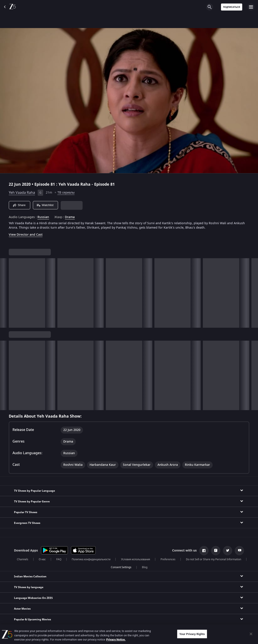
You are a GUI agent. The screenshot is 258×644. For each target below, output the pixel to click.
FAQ (59, 559)
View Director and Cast (26, 235)
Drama (70, 217)
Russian (43, 217)
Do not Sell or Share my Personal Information (214, 559)
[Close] (251, 634)
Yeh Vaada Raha (22, 193)
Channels (23, 559)
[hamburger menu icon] (251, 7)
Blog (145, 567)
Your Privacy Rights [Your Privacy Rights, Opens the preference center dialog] (192, 634)
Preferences (168, 559)
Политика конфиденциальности (91, 559)
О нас (42, 559)
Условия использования (135, 559)
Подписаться (232, 7)
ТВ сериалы (66, 193)
